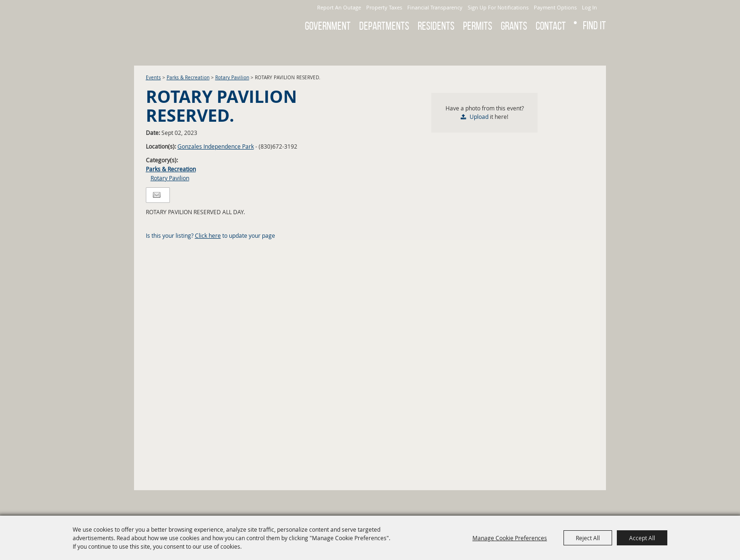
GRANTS (514, 26)
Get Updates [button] (593, 49)
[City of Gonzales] (200, 19)
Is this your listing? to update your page (210, 235)
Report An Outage (339, 7)
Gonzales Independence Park (216, 146)
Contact (551, 26)
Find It (594, 25)
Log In (589, 7)
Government (328, 26)
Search (568, 49)
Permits (478, 26)
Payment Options (555, 7)
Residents (436, 26)
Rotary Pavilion (232, 78)
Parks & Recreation (188, 78)
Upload (479, 117)
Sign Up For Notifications (498, 7)
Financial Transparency (435, 7)
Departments (384, 26)
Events (153, 78)
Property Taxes (384, 7)
